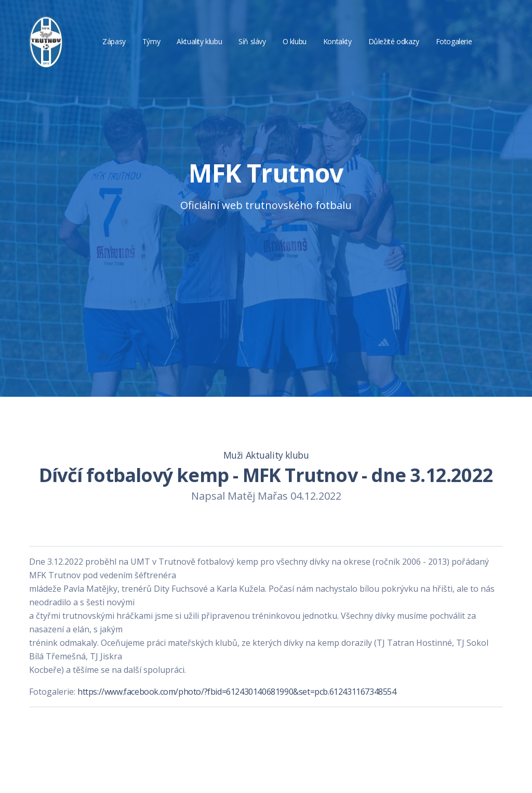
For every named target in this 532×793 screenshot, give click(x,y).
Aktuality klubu (199, 41)
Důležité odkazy (394, 41)
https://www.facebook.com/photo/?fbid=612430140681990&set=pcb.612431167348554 (237, 692)
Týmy (151, 41)
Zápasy (114, 41)
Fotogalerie (454, 41)
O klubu (295, 41)
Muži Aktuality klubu (266, 455)
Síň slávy (252, 41)
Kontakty (337, 41)
